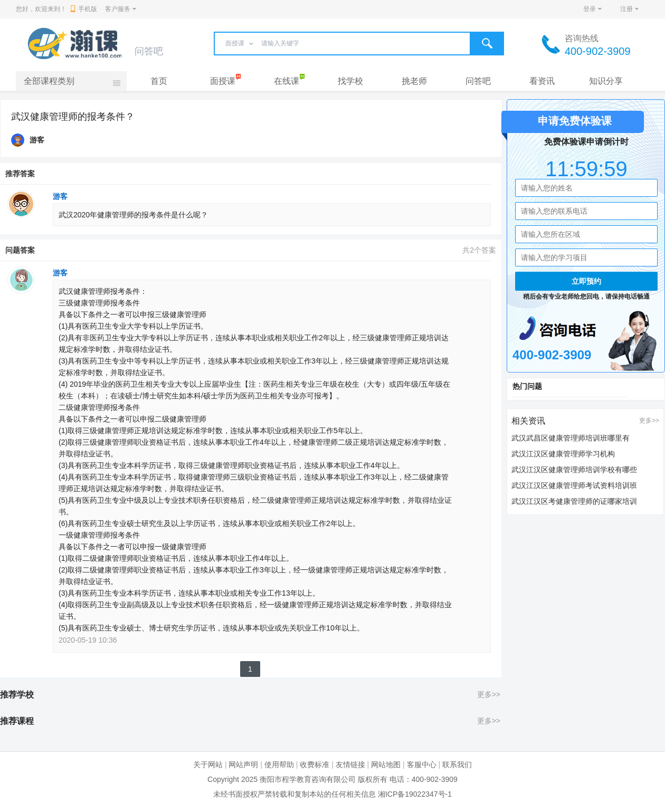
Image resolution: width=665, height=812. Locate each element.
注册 (626, 9)
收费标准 (315, 765)
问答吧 (478, 81)
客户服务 (118, 9)
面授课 (223, 81)
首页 (159, 81)
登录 (590, 9)
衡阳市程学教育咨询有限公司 (308, 779)
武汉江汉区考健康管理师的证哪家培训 (574, 501)
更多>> (489, 694)
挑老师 (414, 81)
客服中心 (422, 765)
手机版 (84, 9)
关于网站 (208, 765)
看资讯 (542, 81)
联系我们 (457, 765)
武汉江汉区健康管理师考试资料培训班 (574, 485)
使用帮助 (279, 765)
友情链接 (350, 765)
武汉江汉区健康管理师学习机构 (563, 454)
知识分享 (606, 81)
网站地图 (386, 765)
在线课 (287, 81)
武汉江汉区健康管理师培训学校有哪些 (574, 470)
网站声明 (243, 765)
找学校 (350, 81)
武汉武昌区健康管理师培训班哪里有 (571, 438)
